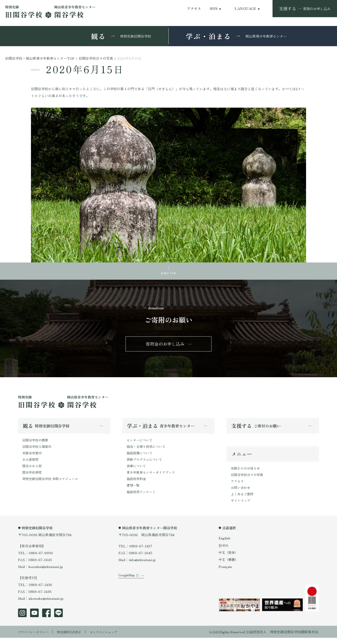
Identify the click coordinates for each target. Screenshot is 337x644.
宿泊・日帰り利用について (147, 450)
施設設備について (140, 457)
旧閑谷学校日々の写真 (248, 479)
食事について (137, 471)
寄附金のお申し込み (165, 346)
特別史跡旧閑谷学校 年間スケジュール (52, 484)
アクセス (194, 8)
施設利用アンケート (142, 498)
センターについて (140, 443)
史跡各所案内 (33, 457)
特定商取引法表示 (75, 638)
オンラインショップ (113, 638)
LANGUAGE (245, 8)
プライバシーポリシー (35, 638)
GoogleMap (127, 586)
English (225, 544)
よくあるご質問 (243, 500)
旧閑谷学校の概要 (36, 443)
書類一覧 (133, 491)
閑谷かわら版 (33, 471)
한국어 (224, 551)
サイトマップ (241, 507)
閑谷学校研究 (33, 478)
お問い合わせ (241, 493)
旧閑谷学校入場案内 (38, 450)
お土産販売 (31, 464)
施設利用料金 (137, 484)
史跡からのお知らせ (246, 472)
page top (168, 273)
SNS (214, 8)
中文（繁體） (229, 565)
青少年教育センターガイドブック (152, 478)
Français (225, 572)
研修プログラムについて (146, 464)
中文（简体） (229, 558)
